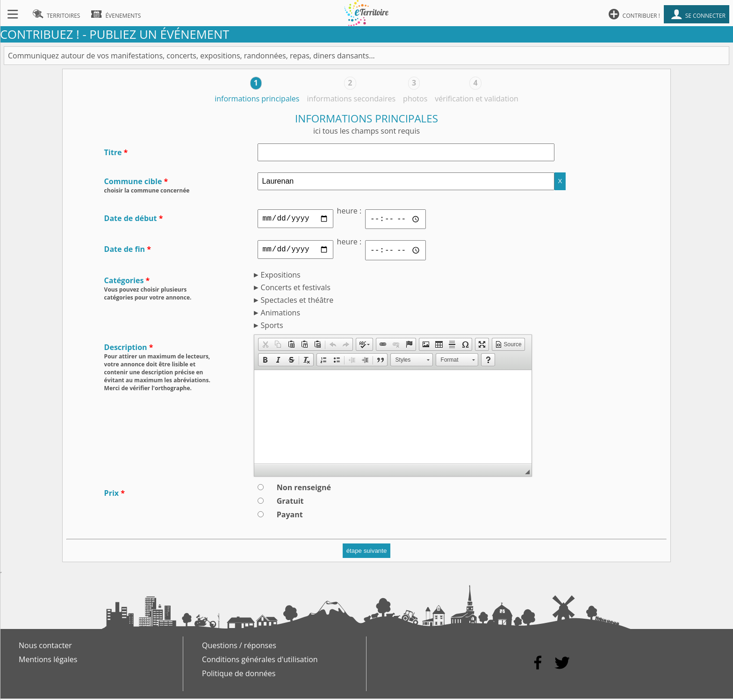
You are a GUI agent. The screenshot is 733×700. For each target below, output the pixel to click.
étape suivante (367, 552)
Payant (290, 516)
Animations (280, 314)
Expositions (281, 276)
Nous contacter (45, 647)
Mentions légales (48, 661)
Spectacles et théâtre (297, 301)
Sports (272, 327)
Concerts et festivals (296, 289)
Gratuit (290, 502)
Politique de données (239, 675)
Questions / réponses (239, 647)
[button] (265, 346)
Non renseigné (304, 489)
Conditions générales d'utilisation (260, 661)
